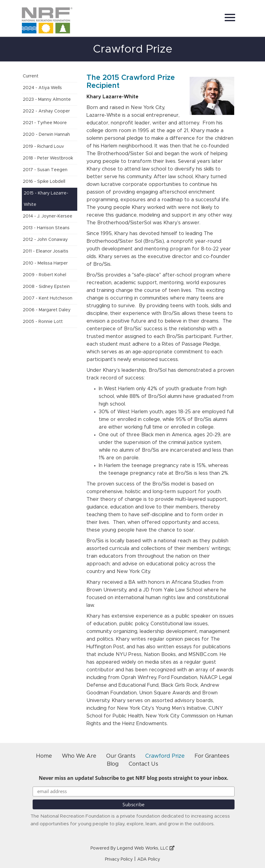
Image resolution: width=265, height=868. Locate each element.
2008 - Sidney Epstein (46, 287)
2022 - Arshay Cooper (46, 111)
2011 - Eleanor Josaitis (46, 251)
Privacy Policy (119, 859)
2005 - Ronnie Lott (43, 322)
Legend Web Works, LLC (146, 848)
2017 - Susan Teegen (45, 170)
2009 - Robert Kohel (44, 275)
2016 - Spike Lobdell (44, 182)
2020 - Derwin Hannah (46, 135)
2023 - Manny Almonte (47, 100)
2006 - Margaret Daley (47, 310)
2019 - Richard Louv (43, 147)
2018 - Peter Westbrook (48, 158)
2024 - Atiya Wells (42, 88)
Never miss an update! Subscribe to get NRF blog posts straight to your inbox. (134, 778)
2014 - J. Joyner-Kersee (48, 216)
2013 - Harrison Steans (46, 228)
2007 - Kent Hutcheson (48, 298)
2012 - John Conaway (45, 240)
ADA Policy (149, 859)
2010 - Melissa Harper (45, 263)
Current (31, 76)
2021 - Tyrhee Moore (45, 123)
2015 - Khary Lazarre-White (46, 199)
